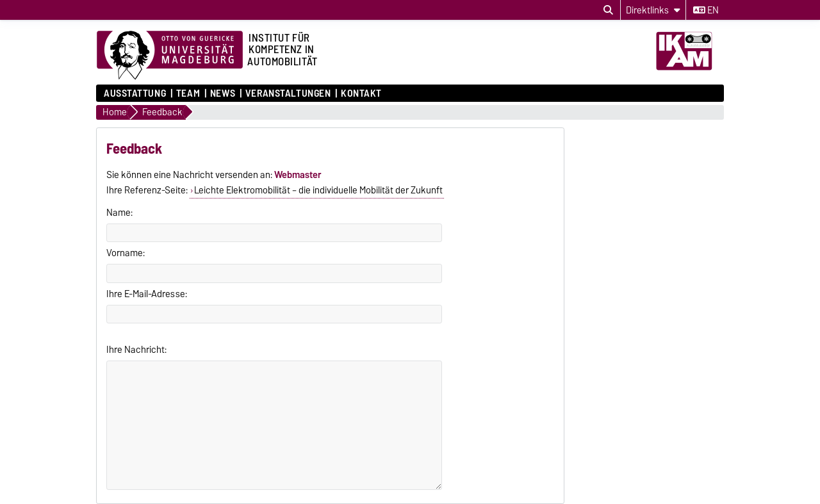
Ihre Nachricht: (136, 350)
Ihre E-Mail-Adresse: (147, 294)
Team (188, 93)
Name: (119, 213)
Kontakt (361, 93)
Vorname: (126, 253)
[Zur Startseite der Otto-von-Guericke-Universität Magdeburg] (170, 56)
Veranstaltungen (288, 93)
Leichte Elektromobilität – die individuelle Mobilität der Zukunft (318, 190)
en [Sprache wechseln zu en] (706, 10)
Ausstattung (135, 93)
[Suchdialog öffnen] (608, 10)
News (223, 93)
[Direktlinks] (653, 10)
